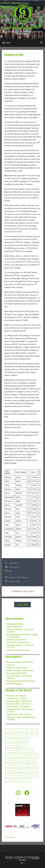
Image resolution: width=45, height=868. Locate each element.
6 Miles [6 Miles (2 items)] (33, 731)
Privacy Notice (10, 837)
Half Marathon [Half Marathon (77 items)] (13, 760)
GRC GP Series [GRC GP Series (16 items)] (30, 755)
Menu (8, 43)
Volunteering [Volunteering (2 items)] (24, 780)
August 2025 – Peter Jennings (19, 714)
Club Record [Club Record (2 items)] (26, 751)
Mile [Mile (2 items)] (33, 765)
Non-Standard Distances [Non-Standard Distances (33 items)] (16, 775)
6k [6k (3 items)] (9, 736)
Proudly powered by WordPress (22, 857)
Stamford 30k (14, 55)
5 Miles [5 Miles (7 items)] (11, 731)
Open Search (41, 43)
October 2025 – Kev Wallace (18, 707)
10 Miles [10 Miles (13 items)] (21, 736)
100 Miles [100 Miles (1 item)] (12, 751)
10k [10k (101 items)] (33, 736)
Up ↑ (22, 863)
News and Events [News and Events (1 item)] (29, 770)
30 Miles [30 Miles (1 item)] (11, 746)
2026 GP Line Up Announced (18, 642)
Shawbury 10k (14, 581)
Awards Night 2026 (15, 627)
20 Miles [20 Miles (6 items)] (24, 741)
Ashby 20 (11, 665)
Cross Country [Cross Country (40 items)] (13, 755)
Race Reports (14, 567)
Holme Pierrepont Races (18, 577)
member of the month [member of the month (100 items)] (16, 765)
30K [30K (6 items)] (23, 746)
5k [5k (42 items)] (22, 731)
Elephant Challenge (15, 684)
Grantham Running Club (23, 27)
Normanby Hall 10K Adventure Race (21, 681)
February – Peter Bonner (17, 696)
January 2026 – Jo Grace (17, 698)
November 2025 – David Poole (19, 704)
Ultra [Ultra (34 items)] (10, 780)
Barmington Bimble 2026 (17, 673)
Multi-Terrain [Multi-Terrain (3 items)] (12, 770)
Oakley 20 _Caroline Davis (17, 668)
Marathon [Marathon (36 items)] (29, 760)
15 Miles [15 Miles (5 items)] (11, 741)
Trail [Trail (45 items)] (34, 775)
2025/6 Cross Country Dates (18, 650)
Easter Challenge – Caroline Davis (20, 670)
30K (10, 571)
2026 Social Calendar (15, 624)
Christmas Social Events (17, 640)
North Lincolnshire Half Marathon (20, 662)
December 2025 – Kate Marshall (20, 701)
